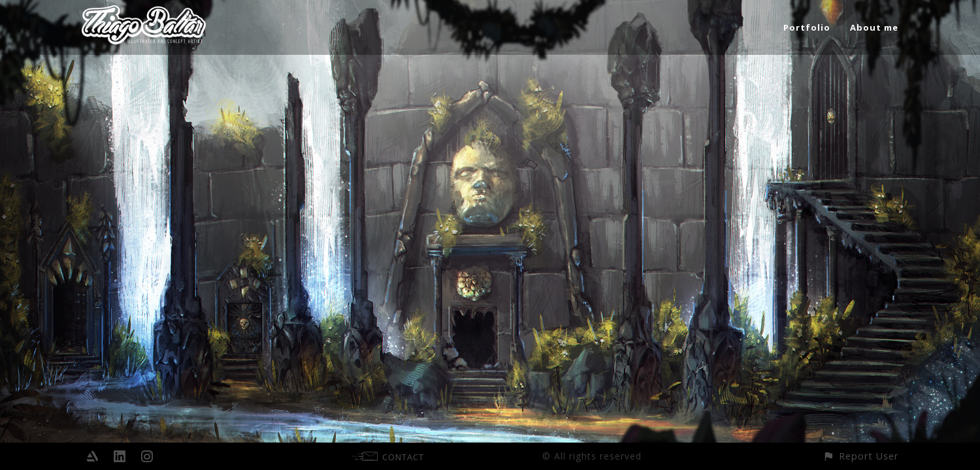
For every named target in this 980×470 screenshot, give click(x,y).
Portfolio (807, 27)
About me (874, 27)
